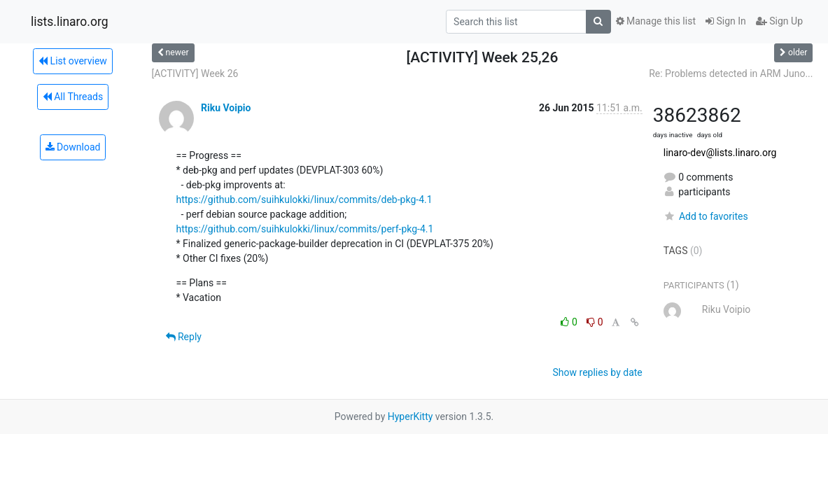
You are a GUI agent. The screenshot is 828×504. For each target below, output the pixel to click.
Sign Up (779, 21)
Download (73, 147)
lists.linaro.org (70, 22)
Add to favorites (706, 216)
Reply (184, 337)
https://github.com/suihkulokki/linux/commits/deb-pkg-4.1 (304, 199)
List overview (73, 61)
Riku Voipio (226, 108)
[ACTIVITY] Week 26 (195, 73)
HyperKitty (411, 416)
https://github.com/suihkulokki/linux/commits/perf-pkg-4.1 (305, 229)
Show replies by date (598, 372)
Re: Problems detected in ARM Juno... (731, 73)
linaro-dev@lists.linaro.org (720, 153)
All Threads (73, 97)
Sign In (726, 21)
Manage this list (656, 21)
